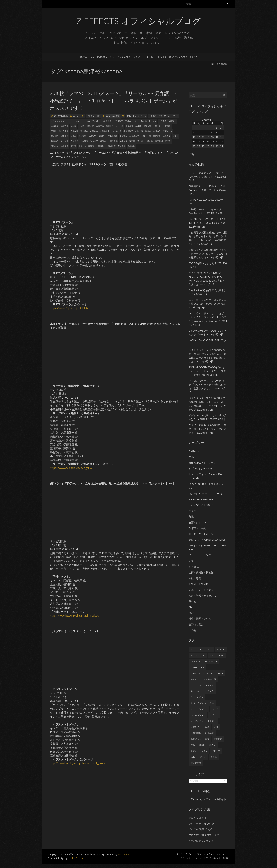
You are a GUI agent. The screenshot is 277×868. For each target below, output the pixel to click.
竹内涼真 (84, 141)
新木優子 (55, 136)
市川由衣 (157, 131)
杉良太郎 (65, 136)
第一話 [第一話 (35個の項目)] (203, 757)
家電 (191, 517)
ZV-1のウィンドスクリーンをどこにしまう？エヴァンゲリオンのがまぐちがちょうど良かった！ (207, 317)
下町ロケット (131, 121)
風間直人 (92, 146)
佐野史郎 (90, 126)
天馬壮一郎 (56, 131)
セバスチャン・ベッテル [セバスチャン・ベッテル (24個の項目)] (202, 703)
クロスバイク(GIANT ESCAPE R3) (207, 540)
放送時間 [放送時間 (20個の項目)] (218, 739)
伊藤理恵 (65, 126)
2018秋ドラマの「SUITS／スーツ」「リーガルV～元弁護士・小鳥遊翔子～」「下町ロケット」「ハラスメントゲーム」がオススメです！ (114, 101)
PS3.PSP (193, 511)
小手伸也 (94, 131)
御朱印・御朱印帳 (199, 584)
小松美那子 (117, 131)
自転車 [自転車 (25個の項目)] (214, 757)
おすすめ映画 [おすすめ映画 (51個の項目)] (209, 679)
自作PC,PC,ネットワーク (202, 463)
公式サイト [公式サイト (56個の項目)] (196, 727)
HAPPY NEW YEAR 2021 (201, 340)
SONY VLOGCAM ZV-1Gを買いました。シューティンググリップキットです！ (207, 371)
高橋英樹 (131, 146)
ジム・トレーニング (200, 555)
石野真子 (157, 136)
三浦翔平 (119, 121)
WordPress (124, 854)
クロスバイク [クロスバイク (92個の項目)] (197, 697)
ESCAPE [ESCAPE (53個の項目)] (221, 655)
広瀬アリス (168, 131)
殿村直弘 (82, 136)
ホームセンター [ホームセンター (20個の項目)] (198, 715)
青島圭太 (82, 146)
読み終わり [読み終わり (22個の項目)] (196, 763)
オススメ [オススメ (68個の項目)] (209, 685)
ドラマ (175, 116)
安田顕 (66, 131)
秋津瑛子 (55, 141)
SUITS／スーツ (140, 116)
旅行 (191, 613)
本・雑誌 (194, 567)
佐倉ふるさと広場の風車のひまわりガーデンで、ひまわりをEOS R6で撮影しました (208, 254)
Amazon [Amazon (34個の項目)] (221, 649)
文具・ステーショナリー (202, 590)
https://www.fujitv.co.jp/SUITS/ (69, 308)
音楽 (191, 561)
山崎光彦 (139, 131)
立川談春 (65, 141)
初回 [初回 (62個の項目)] (216, 727)
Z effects (194, 451)
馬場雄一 (102, 146)
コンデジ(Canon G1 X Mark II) (205, 493)
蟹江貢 (168, 141)
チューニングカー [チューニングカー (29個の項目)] (199, 709)
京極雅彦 (55, 126)
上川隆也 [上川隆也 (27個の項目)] (212, 721)
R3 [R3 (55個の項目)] (202, 667)
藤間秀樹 (159, 141)
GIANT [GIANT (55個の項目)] (194, 667)
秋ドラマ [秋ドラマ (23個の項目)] (216, 751)
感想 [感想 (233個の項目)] (207, 739)
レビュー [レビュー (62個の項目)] (214, 715)
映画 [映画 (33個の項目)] (193, 745)
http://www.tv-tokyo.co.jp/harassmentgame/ (78, 763)
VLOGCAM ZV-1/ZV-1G (201, 499)
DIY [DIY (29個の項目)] (211, 655)
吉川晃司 (129, 126)
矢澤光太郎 (146, 136)
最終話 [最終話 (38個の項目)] (212, 745)
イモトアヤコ (164, 116)
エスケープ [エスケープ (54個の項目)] (196, 685)
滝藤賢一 (102, 136)
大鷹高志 (167, 126)
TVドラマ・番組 (93, 116)
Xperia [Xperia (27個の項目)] (219, 673)
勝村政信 (110, 126)
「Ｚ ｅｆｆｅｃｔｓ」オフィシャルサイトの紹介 (170, 57)
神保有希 (167, 136)
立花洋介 (74, 141)
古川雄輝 (120, 126)
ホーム (84, 57)
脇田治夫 (123, 141)
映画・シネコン (197, 522)
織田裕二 (104, 141)
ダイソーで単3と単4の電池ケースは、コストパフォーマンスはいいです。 (207, 429)
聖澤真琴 (114, 141)
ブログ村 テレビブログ (201, 824)
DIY (190, 607)
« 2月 (191, 154)
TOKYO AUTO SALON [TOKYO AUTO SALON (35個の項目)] (201, 673)
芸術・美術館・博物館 (201, 572)
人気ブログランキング (201, 841)
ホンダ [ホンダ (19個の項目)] (215, 709)
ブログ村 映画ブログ (200, 829)
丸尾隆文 (172, 121)
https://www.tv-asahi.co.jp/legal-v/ (71, 468)
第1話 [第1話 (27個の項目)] (193, 757)
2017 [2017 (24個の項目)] (210, 649)
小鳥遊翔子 (128, 131)
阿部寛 (73, 146)
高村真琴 (122, 146)
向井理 (138, 126)
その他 (192, 630)
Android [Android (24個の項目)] (195, 655)
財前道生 (55, 146)
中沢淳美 (162, 121)
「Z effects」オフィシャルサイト (207, 799)
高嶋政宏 (112, 146)
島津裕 (148, 131)
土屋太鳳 (157, 126)
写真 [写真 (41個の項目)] (207, 727)
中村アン (153, 121)
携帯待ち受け (196, 624)
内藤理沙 (100, 126)
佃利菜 (73, 126)
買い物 (192, 601)
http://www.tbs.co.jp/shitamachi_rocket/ (75, 615)
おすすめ (152, 116)
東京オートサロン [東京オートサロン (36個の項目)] (199, 751)
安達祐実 (74, 131)
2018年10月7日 (61, 116)
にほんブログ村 (197, 818)
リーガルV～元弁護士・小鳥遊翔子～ (97, 121)
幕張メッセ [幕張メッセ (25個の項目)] (196, 739)
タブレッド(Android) (200, 468)
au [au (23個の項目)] (204, 655)
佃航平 (81, 126)
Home (212, 64)
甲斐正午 (123, 136)
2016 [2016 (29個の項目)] (202, 649)
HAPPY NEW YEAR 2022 (201, 200)
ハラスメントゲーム (60, 121)
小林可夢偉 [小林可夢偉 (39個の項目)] (196, 733)
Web (191, 457)
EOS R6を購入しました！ (203, 263)
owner (76, 116)
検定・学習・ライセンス (202, 596)
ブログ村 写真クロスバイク (204, 835)
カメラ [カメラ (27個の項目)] (211, 691)
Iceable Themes (76, 858)
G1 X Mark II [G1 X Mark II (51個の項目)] (211, 661)
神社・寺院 (195, 578)
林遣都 (73, 136)
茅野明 (132, 141)
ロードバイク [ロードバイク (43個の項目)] (197, 721)
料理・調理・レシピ (200, 619)
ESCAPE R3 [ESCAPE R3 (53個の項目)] (196, 661)
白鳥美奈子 (134, 136)
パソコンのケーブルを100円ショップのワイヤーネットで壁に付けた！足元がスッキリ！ (207, 385)
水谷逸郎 (92, 136)
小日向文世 (105, 131)
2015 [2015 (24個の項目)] (193, 649)
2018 (129, 116)
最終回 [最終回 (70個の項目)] (202, 745)
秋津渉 (175, 136)
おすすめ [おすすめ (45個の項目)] (195, 679)
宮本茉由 (84, 131)
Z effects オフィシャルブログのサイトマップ (116, 57)
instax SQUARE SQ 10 (201, 505)
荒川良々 (141, 141)
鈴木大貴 (65, 146)
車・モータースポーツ (201, 534)
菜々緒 (150, 141)
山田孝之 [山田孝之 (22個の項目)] (209, 733)
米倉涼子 (94, 141)
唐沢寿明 (147, 126)
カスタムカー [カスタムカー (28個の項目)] (197, 691)
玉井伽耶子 (113, 136)
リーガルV (75, 121)
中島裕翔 (143, 121)
